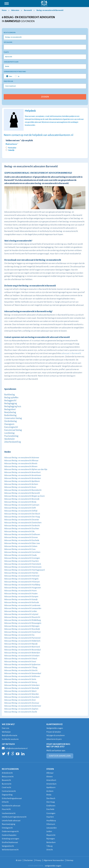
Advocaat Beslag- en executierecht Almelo (21, 463)
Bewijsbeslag (10, 412)
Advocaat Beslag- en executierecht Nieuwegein (23, 623)
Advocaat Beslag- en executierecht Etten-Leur (22, 543)
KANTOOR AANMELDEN (60, 756)
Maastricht (51, 834)
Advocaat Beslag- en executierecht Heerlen (21, 573)
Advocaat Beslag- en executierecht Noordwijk (22, 629)
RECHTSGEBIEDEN (10, 769)
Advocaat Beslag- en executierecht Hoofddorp (22, 585)
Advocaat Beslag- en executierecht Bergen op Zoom (24, 496)
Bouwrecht (6, 780)
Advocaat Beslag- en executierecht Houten (21, 594)
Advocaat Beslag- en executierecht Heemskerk (23, 564)
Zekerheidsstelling (13, 442)
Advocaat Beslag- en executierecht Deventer (22, 520)
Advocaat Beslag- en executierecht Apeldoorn (22, 481)
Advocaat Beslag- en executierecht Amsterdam (23, 478)
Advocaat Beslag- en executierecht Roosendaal (23, 650)
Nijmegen (51, 837)
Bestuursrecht (8, 776)
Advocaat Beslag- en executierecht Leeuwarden (23, 608)
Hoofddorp (51, 819)
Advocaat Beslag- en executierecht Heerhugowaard (24, 570)
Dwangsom (9, 424)
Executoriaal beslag (13, 430)
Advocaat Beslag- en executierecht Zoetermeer (23, 706)
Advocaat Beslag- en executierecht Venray (21, 682)
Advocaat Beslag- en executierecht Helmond (22, 576)
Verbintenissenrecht (10, 848)
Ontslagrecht (7, 827)
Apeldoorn (51, 787)
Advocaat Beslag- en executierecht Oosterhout (22, 632)
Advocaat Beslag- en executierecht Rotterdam (22, 653)
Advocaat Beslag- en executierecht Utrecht (21, 670)
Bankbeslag (10, 395)
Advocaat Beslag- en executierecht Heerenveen (23, 567)
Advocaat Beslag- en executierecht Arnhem (21, 484)
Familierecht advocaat (11, 805)
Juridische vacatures (10, 739)
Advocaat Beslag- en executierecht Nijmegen (22, 626)
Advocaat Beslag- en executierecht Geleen (21, 546)
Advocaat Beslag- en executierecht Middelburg (23, 620)
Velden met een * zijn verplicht (19, 141)
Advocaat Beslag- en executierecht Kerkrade (22, 602)
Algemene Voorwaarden (54, 859)
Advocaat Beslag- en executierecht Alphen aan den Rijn (26, 469)
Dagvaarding (7, 794)
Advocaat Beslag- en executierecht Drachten (22, 529)
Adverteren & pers (54, 739)
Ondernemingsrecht (10, 830)
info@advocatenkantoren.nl (15, 748)
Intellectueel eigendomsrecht (14, 816)
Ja (17, 76)
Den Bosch (51, 798)
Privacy (38, 859)
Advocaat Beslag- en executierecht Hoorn (20, 591)
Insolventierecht (9, 812)
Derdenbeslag (11, 421)
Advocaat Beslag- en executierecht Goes (20, 549)
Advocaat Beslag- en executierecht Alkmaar (21, 461)
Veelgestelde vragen (55, 728)
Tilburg (50, 844)
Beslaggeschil (10, 401)
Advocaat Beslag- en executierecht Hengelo (21, 579)
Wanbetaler (10, 439)
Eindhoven (51, 805)
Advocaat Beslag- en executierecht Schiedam (22, 656)
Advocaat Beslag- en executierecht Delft (20, 508)
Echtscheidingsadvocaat (12, 798)
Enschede (50, 808)
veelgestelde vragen (53, 864)
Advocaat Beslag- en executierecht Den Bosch (22, 514)
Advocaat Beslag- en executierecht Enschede (22, 540)
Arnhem (50, 790)
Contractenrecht (9, 790)
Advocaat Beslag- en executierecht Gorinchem (22, 552)
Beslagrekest (10, 409)
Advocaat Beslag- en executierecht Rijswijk (21, 644)
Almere (50, 776)
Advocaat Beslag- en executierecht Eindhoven (22, 534)
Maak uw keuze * (12, 144)
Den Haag (51, 801)
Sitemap (70, 859)
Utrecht (50, 848)
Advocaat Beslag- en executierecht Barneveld (22, 493)
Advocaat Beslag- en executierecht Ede (19, 531)
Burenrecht (7, 783)
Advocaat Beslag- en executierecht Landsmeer (22, 605)
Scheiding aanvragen (11, 837)
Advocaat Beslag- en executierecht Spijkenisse (22, 665)
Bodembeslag (10, 415)
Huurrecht (6, 808)
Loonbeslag (9, 433)
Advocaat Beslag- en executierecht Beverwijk (22, 499)
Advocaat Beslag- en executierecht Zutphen (21, 709)
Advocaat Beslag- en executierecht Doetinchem (23, 523)
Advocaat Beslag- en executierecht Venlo (20, 679)
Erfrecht (5, 801)
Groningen (51, 812)
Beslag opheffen (11, 398)
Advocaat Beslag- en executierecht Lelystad (21, 614)
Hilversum (51, 823)
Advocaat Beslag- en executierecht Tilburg (21, 667)
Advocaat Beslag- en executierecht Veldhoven (22, 676)
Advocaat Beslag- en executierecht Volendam (22, 685)
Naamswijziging (9, 823)
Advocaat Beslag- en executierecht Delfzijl (21, 511)
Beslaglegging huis (13, 406)
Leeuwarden (52, 827)
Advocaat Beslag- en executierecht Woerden (22, 694)
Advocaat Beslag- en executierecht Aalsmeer (22, 458)
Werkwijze (6, 732)
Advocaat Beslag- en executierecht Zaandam (22, 697)
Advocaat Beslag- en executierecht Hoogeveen (23, 588)
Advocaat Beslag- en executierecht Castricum (22, 505)
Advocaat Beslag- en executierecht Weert (20, 691)
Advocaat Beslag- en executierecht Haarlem (22, 561)
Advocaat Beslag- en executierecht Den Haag (22, 517)
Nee (9, 76)
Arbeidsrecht (7, 773)
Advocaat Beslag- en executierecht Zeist (20, 700)
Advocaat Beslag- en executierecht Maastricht (22, 617)
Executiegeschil (11, 427)
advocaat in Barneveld (71, 353)
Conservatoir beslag (13, 418)
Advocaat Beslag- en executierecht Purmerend (22, 638)
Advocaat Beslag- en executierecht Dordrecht (22, 526)
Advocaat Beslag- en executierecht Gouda (20, 555)
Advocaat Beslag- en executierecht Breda (20, 502)
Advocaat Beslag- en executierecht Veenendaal (23, 673)
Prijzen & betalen (54, 732)
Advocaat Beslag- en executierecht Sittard (21, 659)
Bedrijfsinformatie (10, 735)
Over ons (6, 728)
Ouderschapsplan (9, 834)
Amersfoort (51, 780)
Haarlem (50, 816)
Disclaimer (28, 859)
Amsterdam (51, 783)
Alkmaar (50, 773)
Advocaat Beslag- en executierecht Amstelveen (23, 475)
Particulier (12, 148)
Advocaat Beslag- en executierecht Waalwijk (22, 688)
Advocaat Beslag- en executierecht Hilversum (22, 582)
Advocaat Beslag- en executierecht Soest (20, 662)
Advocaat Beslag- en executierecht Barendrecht (23, 490)
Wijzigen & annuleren (56, 735)
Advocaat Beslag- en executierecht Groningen (22, 558)
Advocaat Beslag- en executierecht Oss (19, 635)
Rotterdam (51, 841)
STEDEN (50, 769)
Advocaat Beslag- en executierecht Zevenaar (22, 703)
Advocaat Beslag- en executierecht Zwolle (21, 712)
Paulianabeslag (11, 436)
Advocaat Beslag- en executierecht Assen (20, 487)
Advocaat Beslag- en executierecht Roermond (22, 647)
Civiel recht (7, 787)
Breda (49, 794)
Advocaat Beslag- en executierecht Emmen (21, 537)
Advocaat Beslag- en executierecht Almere (21, 466)
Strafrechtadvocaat (10, 841)
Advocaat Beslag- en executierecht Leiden (21, 611)
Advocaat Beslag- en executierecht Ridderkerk (22, 641)
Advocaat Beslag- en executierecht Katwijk (21, 599)
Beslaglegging (11, 404)
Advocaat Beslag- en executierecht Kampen (21, 597)
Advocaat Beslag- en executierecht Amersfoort (22, 472)
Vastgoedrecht (8, 844)
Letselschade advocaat (11, 819)
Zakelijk (11, 150)
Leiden (49, 830)
